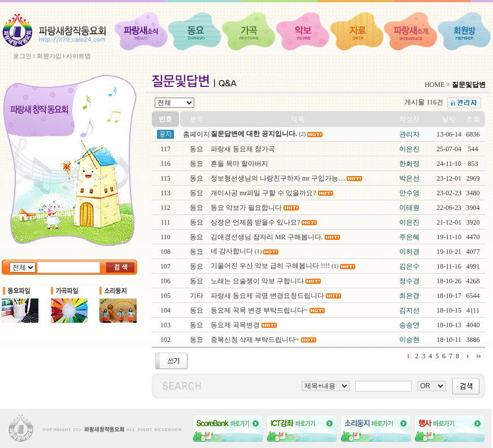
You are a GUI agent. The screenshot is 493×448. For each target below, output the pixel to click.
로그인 (22, 56)
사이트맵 (78, 56)
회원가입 (49, 56)
